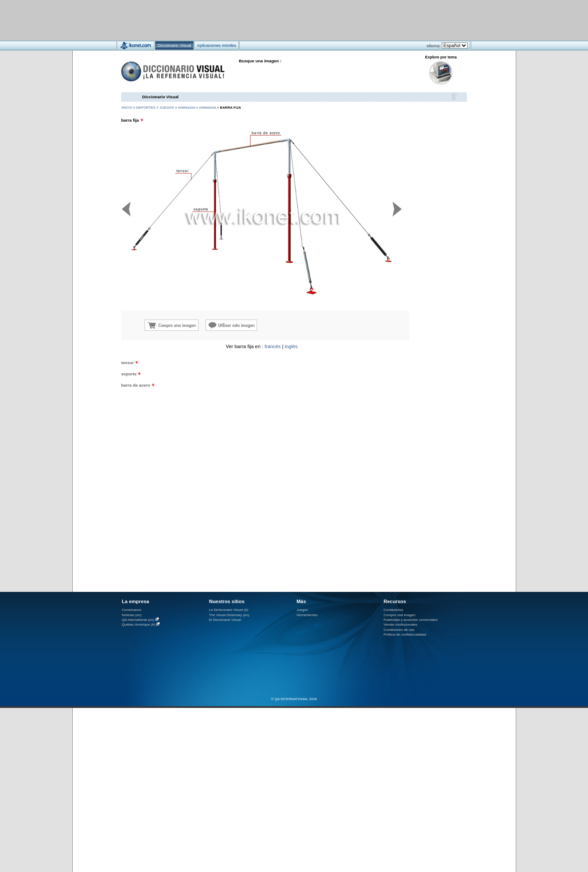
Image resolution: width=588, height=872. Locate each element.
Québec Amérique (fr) (139, 625)
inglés (291, 346)
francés (272, 346)
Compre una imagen (400, 615)
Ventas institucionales (401, 625)
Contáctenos (394, 610)
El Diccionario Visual (225, 620)
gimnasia (186, 108)
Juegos (302, 610)
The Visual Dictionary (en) (229, 615)
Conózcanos (132, 610)
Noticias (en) (132, 615)
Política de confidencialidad (405, 635)
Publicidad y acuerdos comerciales (411, 620)
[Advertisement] (268, 20)
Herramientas (307, 615)
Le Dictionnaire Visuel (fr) (229, 610)
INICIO (127, 108)
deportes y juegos (155, 108)
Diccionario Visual (161, 97)
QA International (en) (138, 620)
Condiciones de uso (399, 630)
